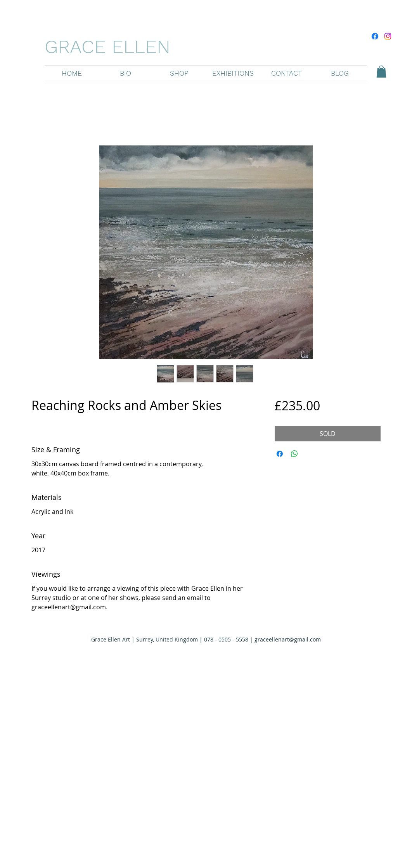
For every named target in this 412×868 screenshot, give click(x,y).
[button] (179, 73)
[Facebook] (375, 36)
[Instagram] (388, 36)
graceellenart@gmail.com (288, 639)
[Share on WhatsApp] (294, 454)
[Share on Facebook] (280, 454)
